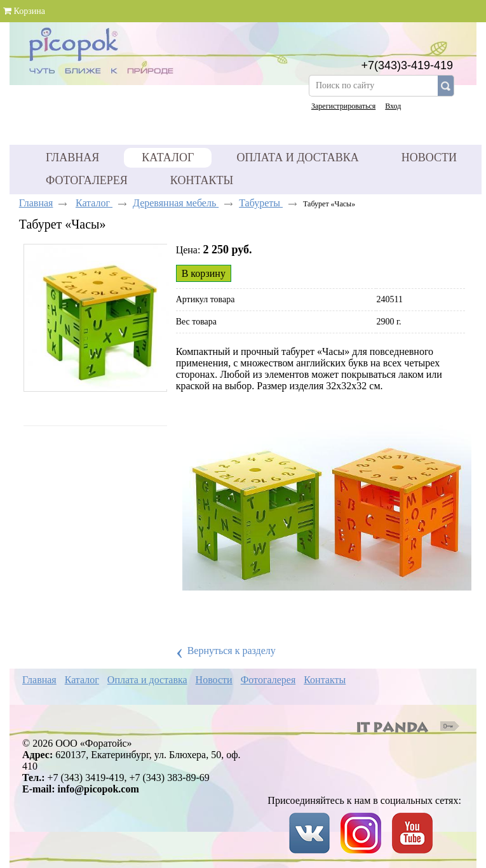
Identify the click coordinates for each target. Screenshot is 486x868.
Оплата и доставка (147, 680)
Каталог (168, 157)
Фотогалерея (268, 680)
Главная (36, 203)
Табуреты (261, 203)
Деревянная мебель (176, 203)
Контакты (325, 680)
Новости (214, 680)
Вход (393, 106)
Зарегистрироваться (343, 106)
